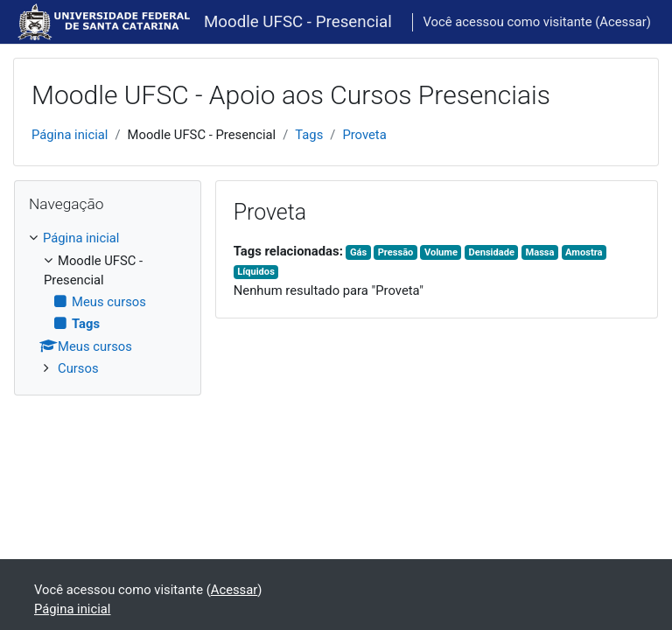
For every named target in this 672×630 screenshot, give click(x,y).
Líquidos (256, 272)
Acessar (623, 22)
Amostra (584, 252)
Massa (540, 252)
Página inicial (70, 135)
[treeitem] (108, 303)
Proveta (364, 135)
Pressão (396, 252)
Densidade (491, 252)
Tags (309, 135)
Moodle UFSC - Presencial (298, 22)
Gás (358, 252)
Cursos (78, 368)
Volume (441, 252)
